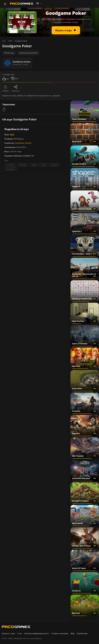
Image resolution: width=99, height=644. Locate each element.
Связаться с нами (8, 633)
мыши (43, 165)
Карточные (23, 165)
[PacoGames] (16, 627)
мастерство (54, 165)
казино (34, 165)
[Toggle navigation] (5, 4)
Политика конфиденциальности (37, 633)
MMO (12, 134)
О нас (20, 633)
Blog (73, 633)
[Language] (39, 4)
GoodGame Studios (23, 143)
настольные (10, 165)
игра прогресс (11, 169)
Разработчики (82, 633)
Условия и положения (60, 633)
